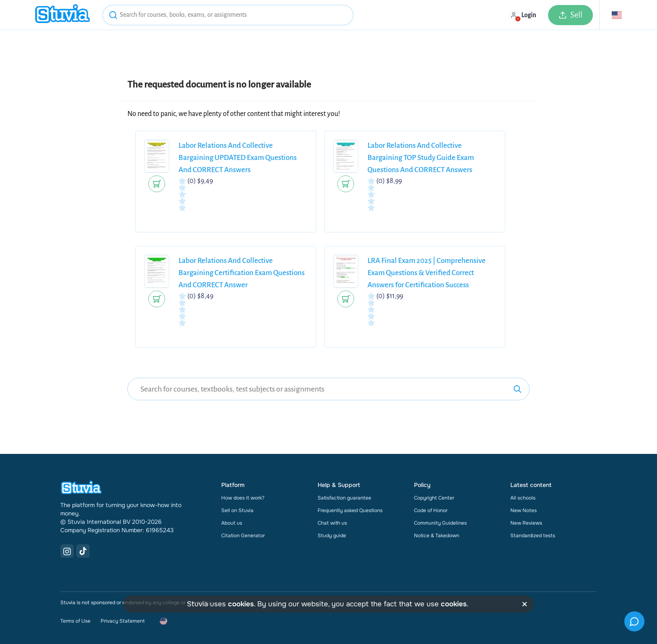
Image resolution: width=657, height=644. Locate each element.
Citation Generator (243, 536)
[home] (62, 15)
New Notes (524, 510)
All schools (523, 498)
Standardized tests (533, 536)
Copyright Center (434, 498)
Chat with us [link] (332, 523)
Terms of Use (75, 621)
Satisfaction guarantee (344, 498)
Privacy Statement (123, 621)
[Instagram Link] (67, 551)
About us (232, 523)
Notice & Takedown (437, 536)
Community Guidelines (440, 523)
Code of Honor (431, 510)
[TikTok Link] (83, 551)
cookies (241, 604)
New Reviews (526, 523)
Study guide (332, 536)
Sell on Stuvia (237, 510)
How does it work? (243, 498)
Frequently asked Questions (350, 510)
